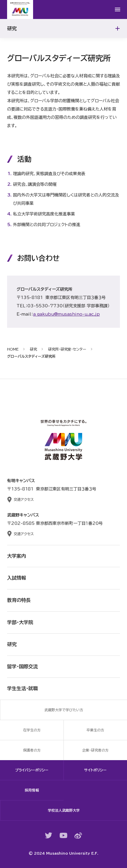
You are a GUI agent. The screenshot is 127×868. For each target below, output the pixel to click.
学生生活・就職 (22, 688)
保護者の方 (32, 750)
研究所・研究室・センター (67, 349)
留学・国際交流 (22, 666)
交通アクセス (24, 499)
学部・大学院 (20, 622)
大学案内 (17, 556)
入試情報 (17, 578)
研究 (33, 349)
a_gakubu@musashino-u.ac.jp (66, 314)
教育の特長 (19, 600)
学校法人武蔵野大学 (64, 810)
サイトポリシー (95, 770)
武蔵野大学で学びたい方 (64, 710)
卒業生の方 (95, 730)
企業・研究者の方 (95, 750)
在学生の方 (32, 730)
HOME (13, 349)
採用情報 (32, 790)
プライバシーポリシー (32, 770)
